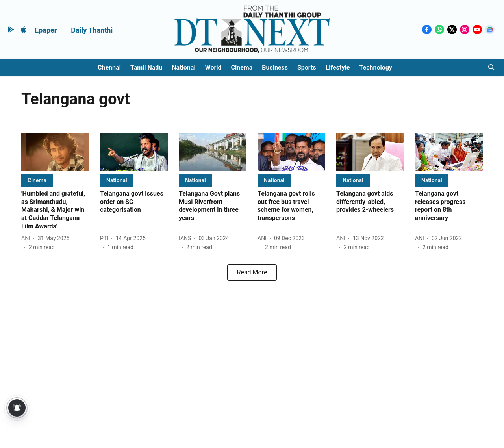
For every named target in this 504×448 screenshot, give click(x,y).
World (213, 68)
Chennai (109, 68)
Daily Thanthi (92, 30)
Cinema (242, 68)
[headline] (55, 210)
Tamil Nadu (146, 68)
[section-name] (37, 180)
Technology (376, 68)
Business (275, 68)
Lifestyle (338, 68)
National (183, 68)
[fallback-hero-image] (55, 152)
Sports (307, 68)
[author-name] (27, 238)
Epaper (46, 30)
